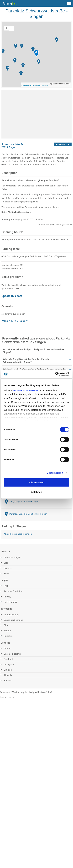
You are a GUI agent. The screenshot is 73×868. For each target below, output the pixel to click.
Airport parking (11, 615)
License (44, 85)
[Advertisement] (36, 114)
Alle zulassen (36, 482)
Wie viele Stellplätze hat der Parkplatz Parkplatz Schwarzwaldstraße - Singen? (27, 361)
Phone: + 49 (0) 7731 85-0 (15, 321)
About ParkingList (13, 557)
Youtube (8, 680)
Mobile (7, 631)
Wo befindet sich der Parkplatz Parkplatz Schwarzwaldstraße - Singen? (33, 351)
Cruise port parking (13, 620)
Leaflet (24, 85)
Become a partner (13, 654)
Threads (8, 675)
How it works (10, 602)
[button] (36, 53)
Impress (8, 568)
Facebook (9, 659)
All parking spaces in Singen (18, 534)
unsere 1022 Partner (26, 390)
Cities (7, 625)
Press (6, 573)
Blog (6, 563)
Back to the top (8, 697)
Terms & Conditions (14, 591)
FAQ (6, 586)
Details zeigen (55, 473)
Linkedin (8, 670)
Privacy (7, 597)
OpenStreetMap (34, 85)
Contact (8, 648)
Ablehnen (36, 492)
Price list (8, 636)
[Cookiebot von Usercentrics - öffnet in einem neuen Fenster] (55, 374)
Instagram (9, 664)
